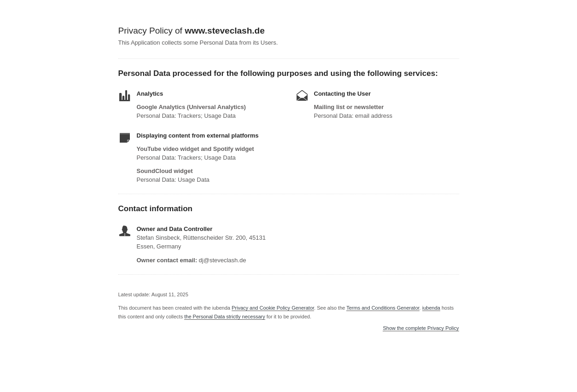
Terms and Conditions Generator (383, 308)
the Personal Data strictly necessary (224, 317)
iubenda (431, 308)
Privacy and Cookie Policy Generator (273, 308)
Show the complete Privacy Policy (421, 328)
